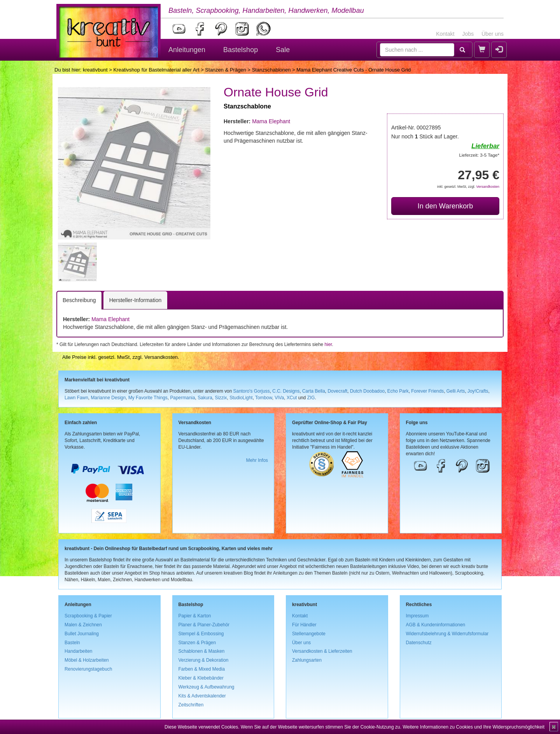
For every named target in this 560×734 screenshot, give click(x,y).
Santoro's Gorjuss (252, 391)
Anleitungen (187, 50)
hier (328, 344)
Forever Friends (427, 391)
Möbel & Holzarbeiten (87, 660)
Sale (283, 50)
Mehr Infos (257, 460)
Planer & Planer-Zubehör (204, 625)
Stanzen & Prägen (226, 70)
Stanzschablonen (271, 70)
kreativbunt (95, 70)
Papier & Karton (195, 616)
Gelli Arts (456, 391)
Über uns (493, 34)
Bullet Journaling (82, 634)
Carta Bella (314, 391)
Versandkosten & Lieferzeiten (322, 651)
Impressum (417, 616)
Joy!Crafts (478, 391)
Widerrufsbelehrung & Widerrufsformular (447, 634)
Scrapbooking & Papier (88, 616)
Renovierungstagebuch (88, 669)
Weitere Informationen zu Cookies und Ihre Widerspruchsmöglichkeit (473, 727)
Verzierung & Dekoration (204, 660)
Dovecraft (337, 391)
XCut (292, 398)
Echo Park (398, 391)
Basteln (72, 643)
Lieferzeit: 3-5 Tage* (479, 155)
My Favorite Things (148, 398)
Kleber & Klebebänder (201, 678)
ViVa (279, 398)
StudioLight (241, 398)
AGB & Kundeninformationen (436, 625)
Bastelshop (241, 50)
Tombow (264, 398)
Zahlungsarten (307, 660)
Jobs (468, 34)
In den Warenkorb (445, 206)
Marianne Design (108, 398)
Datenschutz (419, 643)
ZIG (311, 398)
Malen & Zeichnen (83, 625)
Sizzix (221, 398)
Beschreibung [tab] (79, 300)
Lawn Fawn (76, 398)
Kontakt (445, 34)
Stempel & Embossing (201, 634)
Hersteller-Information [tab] (136, 300)
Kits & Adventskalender (202, 696)
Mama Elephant (271, 121)
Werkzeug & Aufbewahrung (206, 687)
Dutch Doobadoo (367, 391)
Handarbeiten (78, 651)
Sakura (205, 398)
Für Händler (304, 625)
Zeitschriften (191, 705)
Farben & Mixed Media (202, 669)
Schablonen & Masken (202, 651)
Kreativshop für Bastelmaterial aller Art (156, 70)
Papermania (182, 398)
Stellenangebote (309, 634)
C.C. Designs (286, 391)
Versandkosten (488, 187)
